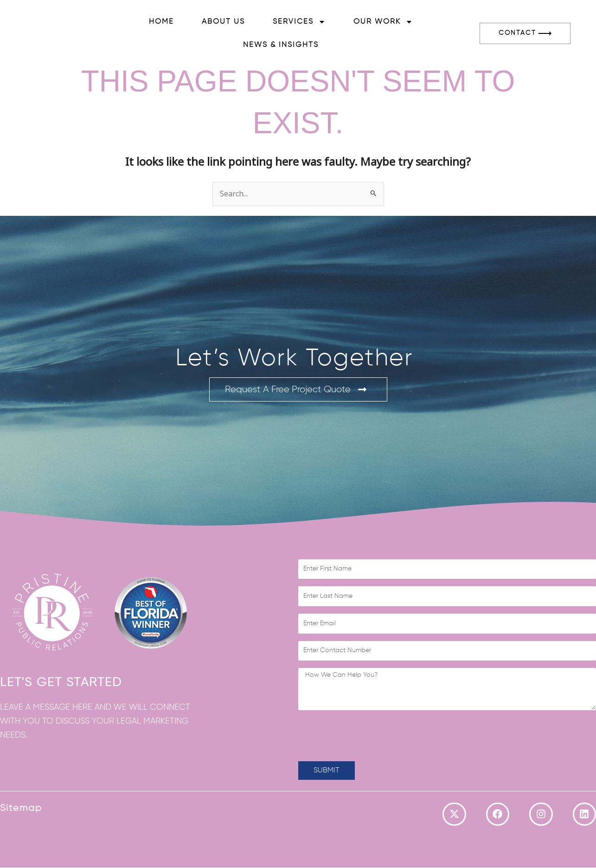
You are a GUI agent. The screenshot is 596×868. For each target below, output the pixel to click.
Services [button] (299, 22)
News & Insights (281, 45)
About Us (223, 22)
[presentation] (369, 736)
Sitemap (21, 808)
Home (161, 22)
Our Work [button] (383, 22)
